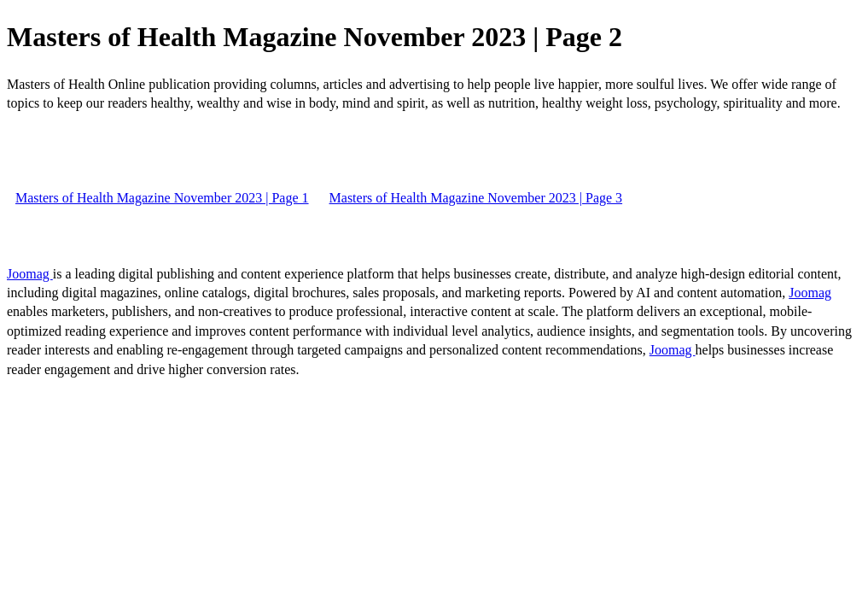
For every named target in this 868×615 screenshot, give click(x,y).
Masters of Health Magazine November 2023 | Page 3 (476, 198)
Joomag (30, 274)
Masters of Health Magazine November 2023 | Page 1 (162, 198)
